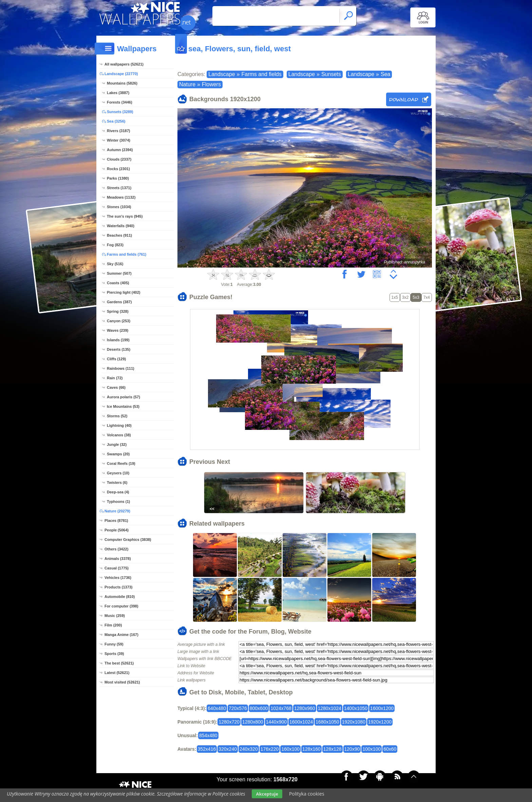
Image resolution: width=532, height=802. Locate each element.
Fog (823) (115, 245)
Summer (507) (119, 273)
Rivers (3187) (119, 131)
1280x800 (253, 722)
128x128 (332, 749)
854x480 (208, 735)
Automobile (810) (120, 597)
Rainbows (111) (121, 368)
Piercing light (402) (123, 292)
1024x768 (281, 708)
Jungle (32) (117, 444)
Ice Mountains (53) (123, 406)
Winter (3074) (119, 140)
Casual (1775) (117, 568)
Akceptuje (267, 794)
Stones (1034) (119, 207)
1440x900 (277, 722)
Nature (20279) (117, 511)
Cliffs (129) (116, 359)
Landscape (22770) (121, 74)
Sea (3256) (116, 121)
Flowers (211, 84)
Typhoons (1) (118, 502)
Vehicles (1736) (118, 578)
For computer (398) (121, 606)
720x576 (238, 708)
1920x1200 (380, 722)
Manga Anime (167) (121, 635)
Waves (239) (118, 330)
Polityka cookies (307, 794)
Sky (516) (115, 264)
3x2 (405, 297)
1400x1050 (356, 708)
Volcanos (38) (119, 435)
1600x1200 (382, 708)
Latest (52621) (117, 673)
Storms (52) (117, 416)
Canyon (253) (119, 321)
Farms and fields (261, 74)
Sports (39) (114, 654)
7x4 (427, 297)
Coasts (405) (118, 283)
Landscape (222, 74)
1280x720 (229, 722)
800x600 (259, 708)
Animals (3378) (118, 559)
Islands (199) (118, 340)
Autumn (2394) (120, 150)
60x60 (390, 749)
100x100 (372, 749)
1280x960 (305, 708)
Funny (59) (114, 644)
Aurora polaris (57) (123, 397)
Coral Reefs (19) (121, 463)
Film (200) (113, 625)
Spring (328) (118, 311)
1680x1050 (327, 722)
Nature (187, 84)
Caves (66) (116, 387)
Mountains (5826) (122, 83)
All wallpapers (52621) (124, 64)
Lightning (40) (119, 425)
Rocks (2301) (118, 169)
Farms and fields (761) (127, 254)
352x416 (207, 749)
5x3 (416, 297)
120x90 (352, 749)
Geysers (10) (118, 473)
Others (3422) (116, 549)
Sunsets (331, 74)
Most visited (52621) (122, 682)
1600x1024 (301, 722)
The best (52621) (119, 663)
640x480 (217, 708)
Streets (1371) (119, 188)
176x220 (270, 749)
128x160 (311, 749)
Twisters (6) (117, 482)
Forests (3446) (120, 102)
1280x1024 (330, 708)
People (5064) (117, 530)
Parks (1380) (118, 178)
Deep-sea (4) (118, 492)
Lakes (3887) (118, 93)
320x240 (228, 749)
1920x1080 (354, 722)
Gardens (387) (119, 302)
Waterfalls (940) (121, 226)
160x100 (290, 749)
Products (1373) (119, 587)
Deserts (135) (119, 349)
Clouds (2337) (119, 159)
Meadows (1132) (121, 197)
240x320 (249, 749)
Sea (385, 74)
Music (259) (115, 616)
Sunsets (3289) (120, 112)
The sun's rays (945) (125, 216)
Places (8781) (116, 521)
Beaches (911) (119, 235)
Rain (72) (115, 378)
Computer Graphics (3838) (128, 540)
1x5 (395, 297)
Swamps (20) (118, 454)
